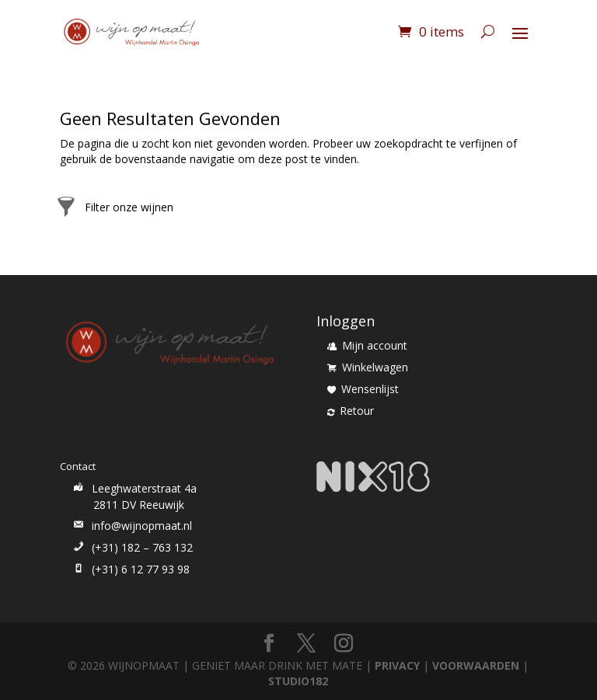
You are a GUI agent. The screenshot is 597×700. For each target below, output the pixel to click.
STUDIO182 (298, 681)
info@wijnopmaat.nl (131, 526)
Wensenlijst (363, 389)
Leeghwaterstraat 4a (134, 488)
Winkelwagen (368, 367)
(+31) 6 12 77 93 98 (130, 569)
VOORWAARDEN (476, 665)
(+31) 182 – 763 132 (132, 547)
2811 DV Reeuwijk (139, 505)
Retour (351, 411)
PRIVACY (397, 665)
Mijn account (367, 345)
